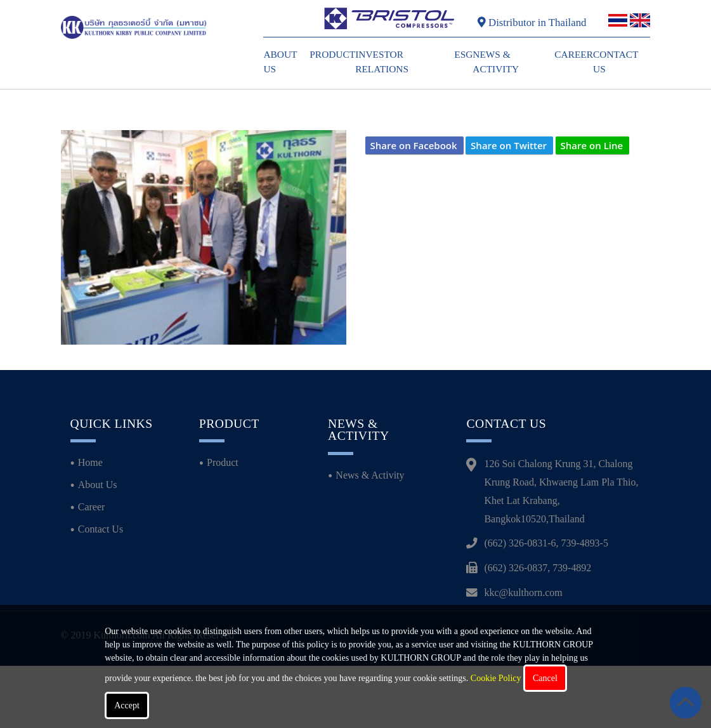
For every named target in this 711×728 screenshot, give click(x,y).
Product (332, 54)
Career (574, 54)
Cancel (545, 678)
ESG (463, 54)
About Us (98, 547)
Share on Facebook (414, 145)
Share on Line (592, 145)
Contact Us (101, 591)
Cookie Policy (496, 678)
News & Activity (370, 537)
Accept (127, 705)
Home (90, 525)
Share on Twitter (509, 145)
